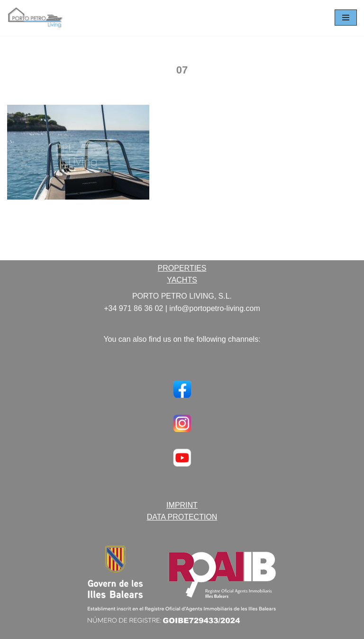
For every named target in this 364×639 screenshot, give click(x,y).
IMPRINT (182, 505)
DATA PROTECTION (182, 517)
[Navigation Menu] (346, 18)
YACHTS (182, 280)
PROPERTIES (182, 268)
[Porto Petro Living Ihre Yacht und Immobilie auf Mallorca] (36, 18)
